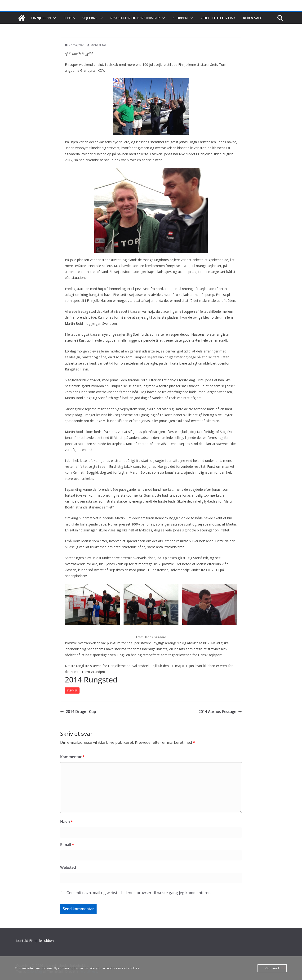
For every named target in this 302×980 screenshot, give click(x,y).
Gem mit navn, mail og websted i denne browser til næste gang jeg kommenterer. (139, 893)
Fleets (69, 18)
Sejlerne (90, 18)
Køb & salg (253, 18)
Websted (68, 867)
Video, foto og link (218, 18)
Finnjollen (41, 18)
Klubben (180, 18)
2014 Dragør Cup (78, 712)
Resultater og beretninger (135, 18)
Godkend (272, 968)
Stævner (72, 690)
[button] (53, 18)
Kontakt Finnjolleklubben (35, 941)
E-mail (67, 845)
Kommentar (72, 757)
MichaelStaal (99, 45)
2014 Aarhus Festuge (220, 712)
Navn (67, 822)
